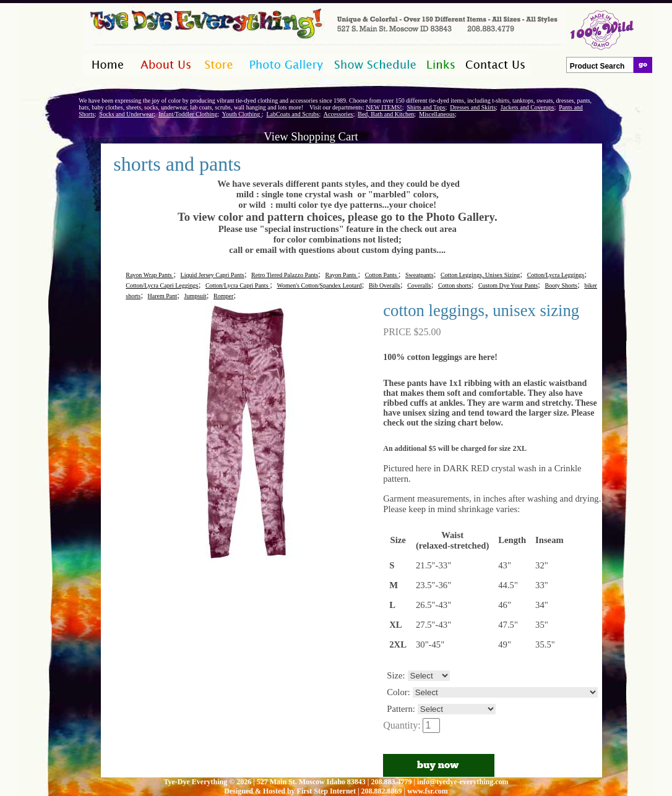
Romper (223, 296)
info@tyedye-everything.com (463, 782)
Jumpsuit (195, 296)
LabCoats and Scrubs (292, 114)
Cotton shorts (455, 285)
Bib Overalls (385, 285)
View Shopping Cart (311, 136)
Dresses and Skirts (473, 107)
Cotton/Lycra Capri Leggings (162, 285)
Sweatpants (420, 275)
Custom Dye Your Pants (508, 285)
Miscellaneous (437, 114)
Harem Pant (163, 296)
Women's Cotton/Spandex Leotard (319, 285)
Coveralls (419, 285)
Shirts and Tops (426, 107)
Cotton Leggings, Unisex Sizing (480, 275)
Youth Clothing (242, 114)
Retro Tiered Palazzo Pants (285, 275)
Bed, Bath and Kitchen (386, 114)
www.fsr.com (428, 791)
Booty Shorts (561, 285)
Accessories (338, 114)
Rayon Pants (341, 275)
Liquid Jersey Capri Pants (213, 275)
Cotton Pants (382, 275)
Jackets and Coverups (528, 107)
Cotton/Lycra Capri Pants (238, 285)
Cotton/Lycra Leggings (556, 275)
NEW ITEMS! (384, 107)
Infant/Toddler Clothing (188, 114)
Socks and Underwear (127, 114)
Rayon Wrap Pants (149, 275)
